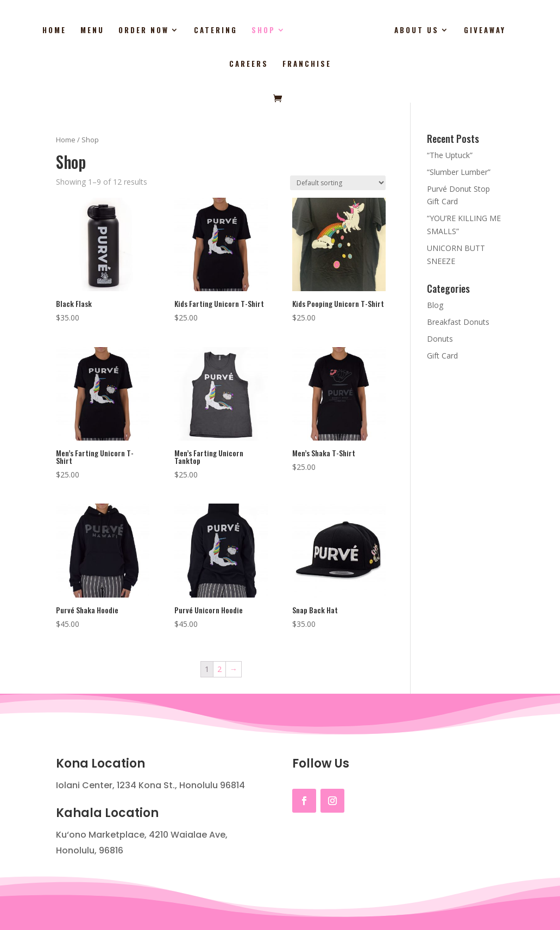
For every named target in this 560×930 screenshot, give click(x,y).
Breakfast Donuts (458, 322)
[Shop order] (338, 183)
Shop (238, 31)
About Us (388, 31)
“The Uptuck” (450, 155)
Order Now (119, 31)
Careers (511, 31)
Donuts (440, 339)
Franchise (280, 64)
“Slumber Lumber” (459, 172)
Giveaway (457, 31)
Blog (435, 305)
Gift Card (442, 356)
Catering (191, 31)
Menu (67, 31)
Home (29, 31)
